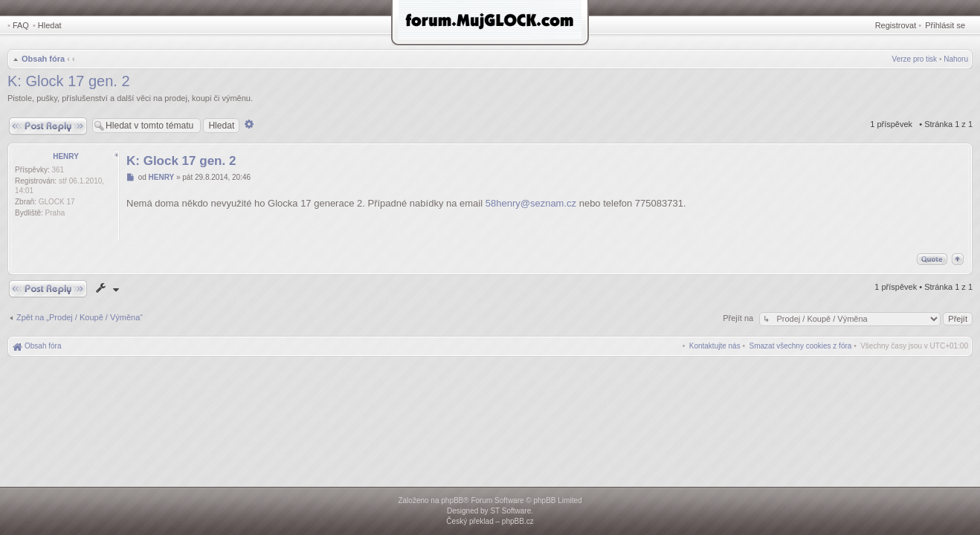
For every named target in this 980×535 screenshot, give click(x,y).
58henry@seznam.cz (531, 203)
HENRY (66, 156)
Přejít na (739, 318)
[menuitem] (801, 346)
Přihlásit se (945, 25)
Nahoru (956, 59)
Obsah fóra (43, 59)
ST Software (510, 511)
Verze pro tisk (915, 59)
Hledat (50, 25)
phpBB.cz (518, 521)
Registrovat (896, 25)
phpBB (452, 500)
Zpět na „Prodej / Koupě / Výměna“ (80, 317)
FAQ (21, 25)
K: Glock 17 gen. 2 (69, 81)
